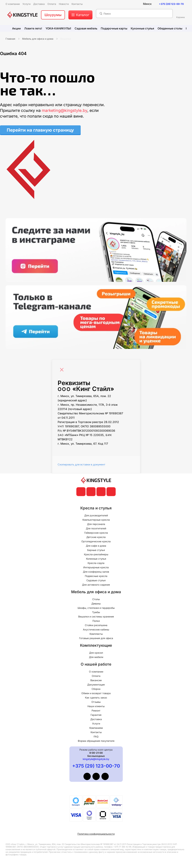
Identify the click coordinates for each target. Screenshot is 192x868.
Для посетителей (96, 528)
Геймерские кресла (96, 533)
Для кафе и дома (96, 546)
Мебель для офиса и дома (38, 39)
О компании (96, 672)
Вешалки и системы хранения (96, 616)
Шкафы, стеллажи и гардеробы (96, 608)
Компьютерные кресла (96, 520)
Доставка (96, 719)
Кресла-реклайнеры (96, 554)
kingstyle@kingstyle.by (96, 759)
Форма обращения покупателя (96, 741)
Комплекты (96, 634)
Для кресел (96, 653)
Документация (96, 685)
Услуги (96, 724)
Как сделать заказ (96, 698)
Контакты (96, 732)
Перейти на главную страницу (40, 130)
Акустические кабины (96, 629)
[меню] (80, 15)
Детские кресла (96, 537)
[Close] (63, 368)
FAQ (96, 736)
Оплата (96, 676)
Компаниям (96, 728)
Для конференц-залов (96, 572)
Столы (96, 599)
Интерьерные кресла (96, 567)
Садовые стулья (96, 580)
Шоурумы (53, 15)
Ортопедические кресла (96, 541)
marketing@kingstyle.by (64, 110)
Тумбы (96, 612)
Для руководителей (96, 515)
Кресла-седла (96, 563)
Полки (96, 621)
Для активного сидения (96, 585)
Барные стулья (96, 550)
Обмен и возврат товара (96, 693)
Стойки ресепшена (96, 625)
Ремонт (96, 711)
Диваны (96, 604)
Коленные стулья (96, 559)
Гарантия (96, 715)
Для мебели (96, 657)
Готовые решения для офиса (96, 638)
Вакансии (96, 680)
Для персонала (96, 524)
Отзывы (96, 702)
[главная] (22, 15)
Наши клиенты (96, 706)
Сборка (96, 689)
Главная (10, 39)
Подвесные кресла (96, 576)
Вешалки (66, 39)
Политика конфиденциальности (96, 834)
